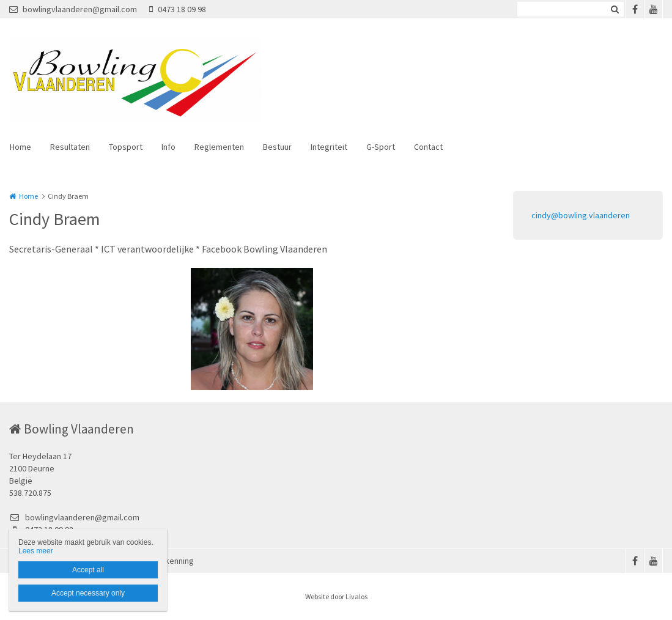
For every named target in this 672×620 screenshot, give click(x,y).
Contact (428, 147)
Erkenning (176, 561)
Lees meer (36, 551)
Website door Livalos (336, 596)
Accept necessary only (88, 593)
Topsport (126, 147)
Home (20, 147)
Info (168, 147)
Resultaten (70, 147)
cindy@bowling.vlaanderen (581, 215)
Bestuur (277, 147)
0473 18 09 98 (178, 9)
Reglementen (219, 147)
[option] (252, 329)
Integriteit (329, 147)
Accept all (88, 570)
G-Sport (381, 147)
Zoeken (615, 9)
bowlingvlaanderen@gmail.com (73, 9)
